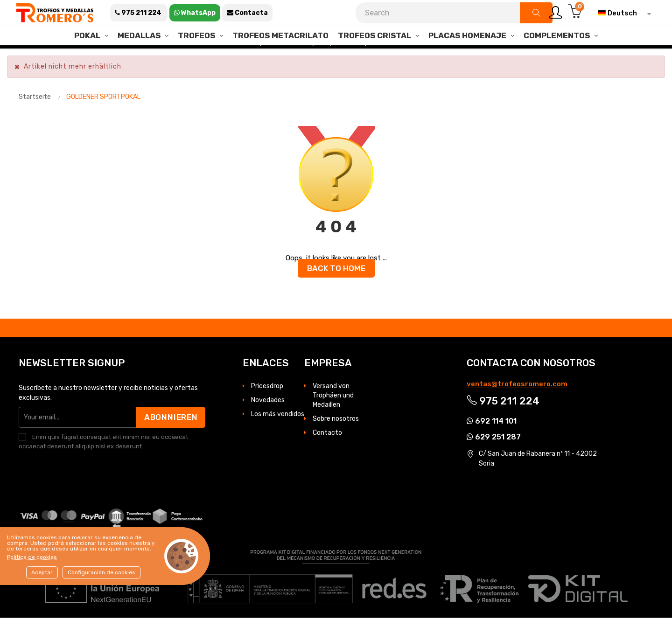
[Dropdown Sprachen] (622, 13)
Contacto (327, 442)
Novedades (268, 409)
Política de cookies (32, 557)
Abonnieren (170, 426)
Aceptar (42, 572)
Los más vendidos (278, 423)
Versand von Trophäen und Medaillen (333, 405)
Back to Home (336, 278)
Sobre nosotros (336, 428)
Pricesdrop (267, 395)
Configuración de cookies (101, 572)
